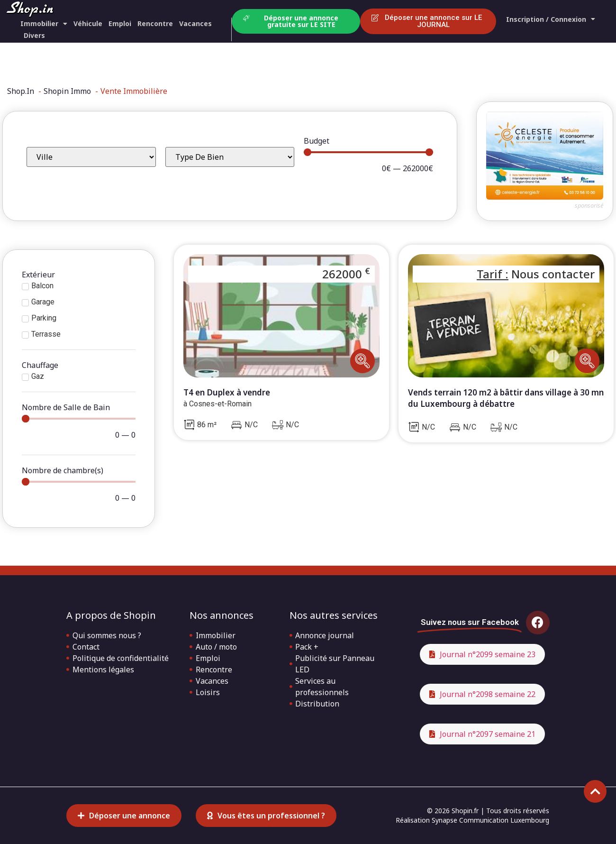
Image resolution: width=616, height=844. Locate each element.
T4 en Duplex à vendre (227, 392)
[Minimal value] (368, 152)
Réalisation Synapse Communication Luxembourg (472, 820)
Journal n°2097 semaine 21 (488, 734)
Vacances (195, 23)
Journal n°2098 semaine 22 (488, 694)
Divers (34, 35)
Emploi (120, 23)
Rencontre (155, 23)
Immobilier (44, 23)
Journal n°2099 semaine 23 (488, 654)
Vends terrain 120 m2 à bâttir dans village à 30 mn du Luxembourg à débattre (506, 398)
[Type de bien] (230, 157)
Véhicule (88, 23)
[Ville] (91, 157)
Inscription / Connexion (551, 19)
